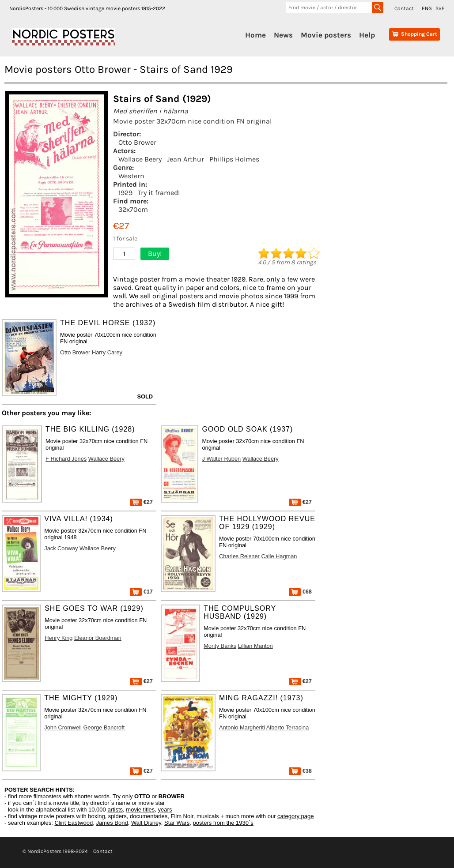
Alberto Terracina (288, 727)
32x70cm (133, 209)
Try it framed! (159, 193)
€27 (141, 502)
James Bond (112, 823)
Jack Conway (61, 548)
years (165, 810)
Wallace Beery (140, 159)
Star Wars (177, 823)
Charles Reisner (239, 556)
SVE (440, 8)
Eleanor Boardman (98, 638)
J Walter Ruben (221, 459)
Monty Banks (220, 646)
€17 (141, 592)
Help (367, 35)
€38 (300, 771)
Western (131, 176)
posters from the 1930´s (223, 823)
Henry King (59, 638)
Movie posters (326, 35)
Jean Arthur (185, 159)
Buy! (155, 254)
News (283, 35)
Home (255, 35)
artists (115, 810)
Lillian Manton (255, 646)
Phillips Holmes (234, 159)
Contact (404, 8)
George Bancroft (104, 727)
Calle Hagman (279, 556)
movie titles (140, 810)
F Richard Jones (66, 459)
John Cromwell (63, 727)
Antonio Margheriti (242, 727)
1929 (125, 193)
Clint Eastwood (74, 823)
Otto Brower (137, 142)
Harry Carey (107, 352)
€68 (300, 592)
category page (295, 816)
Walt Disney (146, 823)
